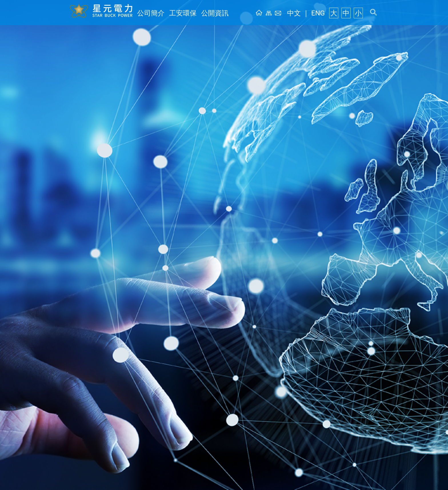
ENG (326, 13)
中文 (308, 13)
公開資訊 (198, 13)
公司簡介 (147, 13)
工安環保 (173, 13)
